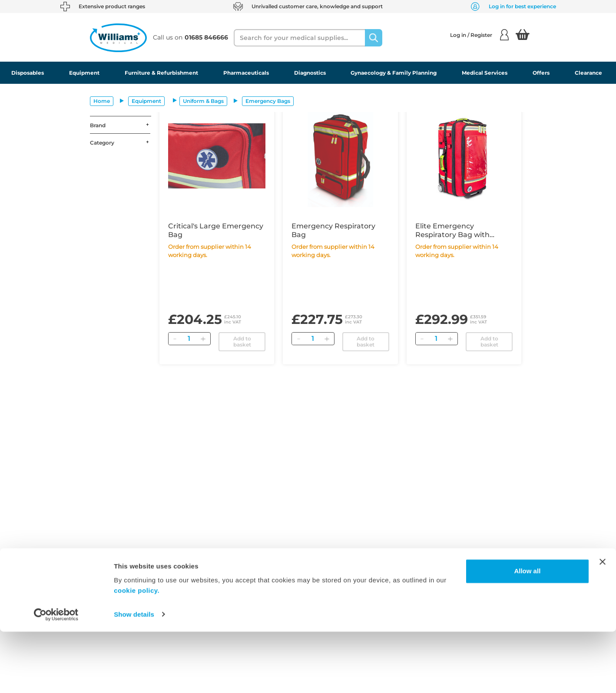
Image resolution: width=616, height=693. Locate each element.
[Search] (374, 38)
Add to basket (242, 342)
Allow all (527, 633)
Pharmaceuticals (246, 73)
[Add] (203, 339)
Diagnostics (310, 73)
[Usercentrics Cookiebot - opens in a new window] (56, 676)
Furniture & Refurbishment (161, 73)
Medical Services (485, 73)
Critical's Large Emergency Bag (216, 230)
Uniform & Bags (203, 101)
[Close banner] (603, 624)
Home (102, 101)
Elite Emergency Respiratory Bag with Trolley (452, 231)
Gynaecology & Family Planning (394, 73)
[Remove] (175, 339)
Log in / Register (479, 35)
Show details (134, 676)
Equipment (84, 73)
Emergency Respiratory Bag (333, 230)
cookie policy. (137, 652)
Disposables (28, 73)
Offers (541, 73)
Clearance (588, 73)
